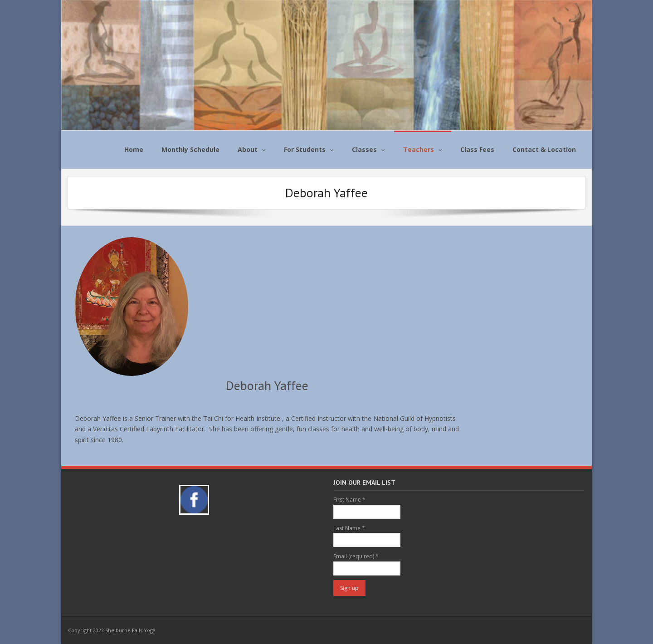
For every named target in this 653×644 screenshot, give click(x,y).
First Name (349, 500)
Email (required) (356, 556)
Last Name (349, 528)
